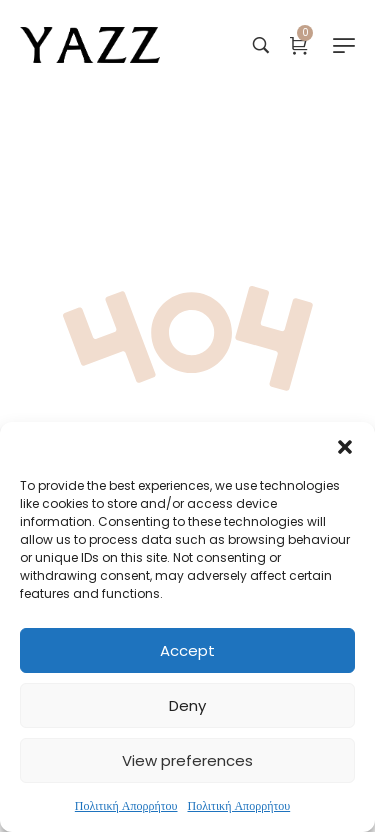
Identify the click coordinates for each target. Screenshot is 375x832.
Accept (187, 650)
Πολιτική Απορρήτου (126, 805)
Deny (187, 705)
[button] (345, 447)
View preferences (187, 760)
